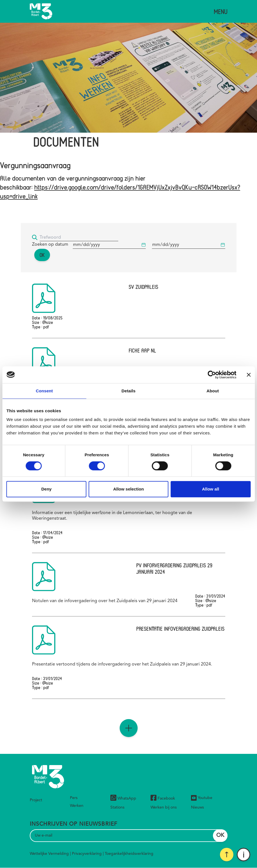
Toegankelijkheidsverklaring (129, 854)
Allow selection (128, 489)
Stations (117, 807)
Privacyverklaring (87, 854)
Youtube (202, 798)
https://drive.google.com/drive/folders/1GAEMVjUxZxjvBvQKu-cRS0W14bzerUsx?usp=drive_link (120, 191)
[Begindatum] (109, 245)
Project (36, 800)
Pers (74, 798)
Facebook (163, 799)
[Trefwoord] (79, 238)
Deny (46, 489)
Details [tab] (129, 391)
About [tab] (213, 391)
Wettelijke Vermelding (49, 854)
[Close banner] (249, 375)
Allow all (211, 489)
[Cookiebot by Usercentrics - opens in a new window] (212, 375)
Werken (77, 806)
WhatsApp (123, 799)
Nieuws (197, 807)
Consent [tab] (44, 391)
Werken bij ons (164, 807)
